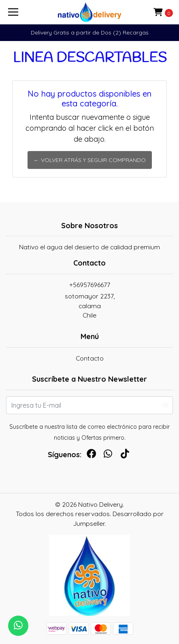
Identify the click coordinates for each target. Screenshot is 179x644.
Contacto (90, 358)
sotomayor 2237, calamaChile (90, 306)
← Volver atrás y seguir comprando (90, 160)
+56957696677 (90, 285)
